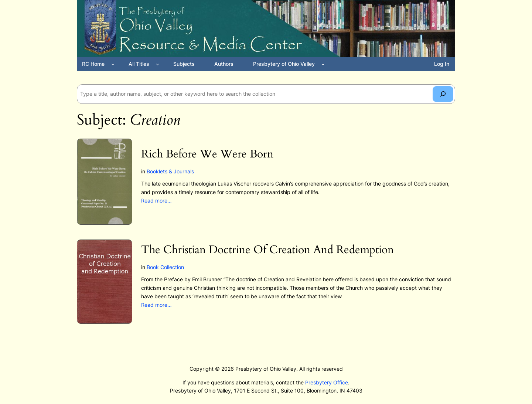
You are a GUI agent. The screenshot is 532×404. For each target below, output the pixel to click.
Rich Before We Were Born (207, 155)
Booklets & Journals (170, 171)
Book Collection (165, 267)
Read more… (156, 201)
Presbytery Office (327, 382)
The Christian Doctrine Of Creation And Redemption (267, 250)
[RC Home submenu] (113, 64)
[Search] (443, 94)
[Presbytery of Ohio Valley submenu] (323, 64)
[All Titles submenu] (158, 64)
